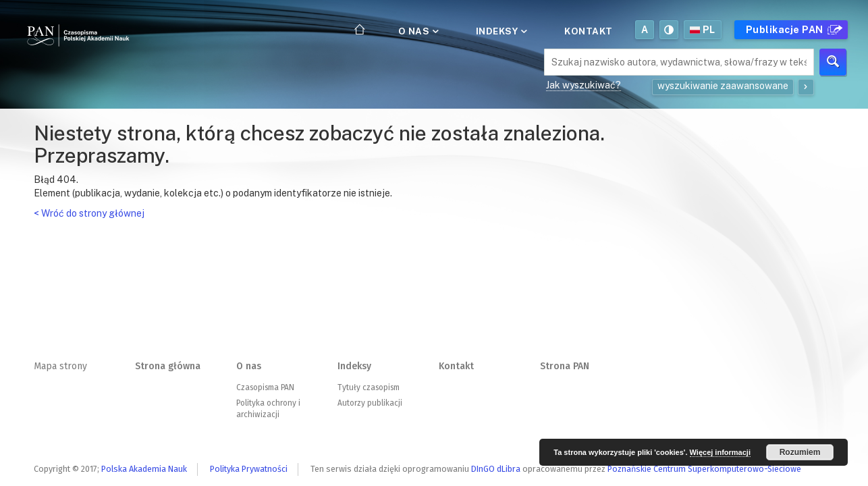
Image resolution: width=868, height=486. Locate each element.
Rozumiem (800, 452)
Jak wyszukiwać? (584, 85)
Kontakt (589, 31)
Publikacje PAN (792, 30)
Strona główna (168, 366)
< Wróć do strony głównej (89, 213)
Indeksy (500, 31)
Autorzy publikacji (370, 403)
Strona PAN (565, 366)
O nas (417, 31)
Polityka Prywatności (249, 469)
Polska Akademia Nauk (144, 469)
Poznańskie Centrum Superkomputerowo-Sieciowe (704, 469)
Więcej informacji (720, 452)
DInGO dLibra (496, 469)
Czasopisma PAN (265, 387)
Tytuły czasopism (369, 387)
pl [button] (703, 30)
